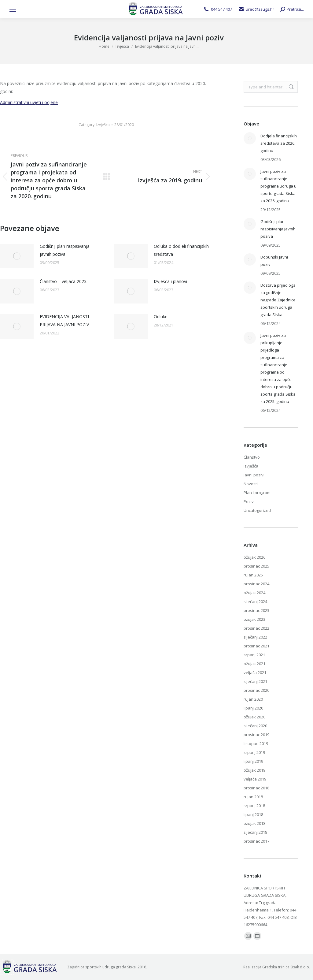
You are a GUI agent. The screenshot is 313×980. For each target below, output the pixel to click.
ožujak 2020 (254, 717)
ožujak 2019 (254, 770)
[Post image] (17, 256)
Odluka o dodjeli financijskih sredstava (181, 250)
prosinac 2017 (256, 841)
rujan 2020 (253, 699)
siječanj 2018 (255, 832)
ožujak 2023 (254, 619)
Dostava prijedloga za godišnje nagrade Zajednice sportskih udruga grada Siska (278, 300)
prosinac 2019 (256, 735)
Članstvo (252, 457)
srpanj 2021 (254, 655)
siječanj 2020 (255, 726)
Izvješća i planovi (170, 281)
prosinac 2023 (256, 610)
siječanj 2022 (255, 637)
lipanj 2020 (253, 708)
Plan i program (257, 493)
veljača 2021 (255, 673)
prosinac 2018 (256, 788)
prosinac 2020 (256, 690)
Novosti (251, 484)
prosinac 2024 (256, 584)
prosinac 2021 (256, 646)
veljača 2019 (255, 779)
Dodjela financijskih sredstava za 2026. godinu (279, 143)
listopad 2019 (256, 743)
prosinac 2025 (256, 566)
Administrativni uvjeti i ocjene (29, 102)
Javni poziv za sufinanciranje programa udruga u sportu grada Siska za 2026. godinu (278, 186)
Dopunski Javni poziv (274, 261)
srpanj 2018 (254, 806)
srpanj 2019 (254, 752)
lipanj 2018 (253, 814)
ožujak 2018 (254, 823)
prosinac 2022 (256, 628)
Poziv (249, 501)
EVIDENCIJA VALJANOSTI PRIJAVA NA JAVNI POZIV (64, 320)
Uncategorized (257, 510)
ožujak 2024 (254, 593)
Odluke (161, 317)
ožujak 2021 (254, 664)
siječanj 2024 (255, 602)
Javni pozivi (254, 475)
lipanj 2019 (253, 761)
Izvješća (103, 125)
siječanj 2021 (255, 681)
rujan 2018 (253, 797)
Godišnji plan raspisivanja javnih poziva (65, 250)
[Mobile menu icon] (13, 9)
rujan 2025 (253, 575)
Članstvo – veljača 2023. (64, 281)
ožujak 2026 (254, 557)
